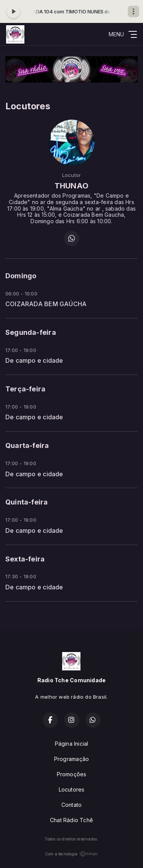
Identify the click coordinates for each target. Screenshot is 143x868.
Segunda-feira (31, 332)
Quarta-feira (27, 445)
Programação (71, 759)
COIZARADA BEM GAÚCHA (46, 304)
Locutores (72, 789)
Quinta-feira (27, 502)
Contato (71, 805)
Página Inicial (72, 744)
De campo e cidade (34, 361)
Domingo (21, 276)
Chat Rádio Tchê (71, 820)
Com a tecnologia (71, 854)
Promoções (72, 774)
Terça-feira (25, 389)
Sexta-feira (25, 559)
